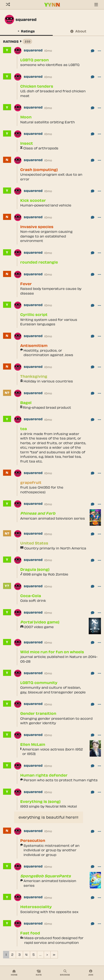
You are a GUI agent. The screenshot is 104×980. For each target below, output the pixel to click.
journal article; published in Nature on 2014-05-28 (59, 659)
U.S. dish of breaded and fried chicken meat (53, 93)
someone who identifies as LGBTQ (50, 65)
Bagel (26, 402)
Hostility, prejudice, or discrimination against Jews (48, 353)
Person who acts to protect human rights (61, 780)
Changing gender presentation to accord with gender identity (56, 721)
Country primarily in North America (55, 548)
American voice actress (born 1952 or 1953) (53, 752)
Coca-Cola (31, 596)
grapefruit (31, 482)
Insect (27, 143)
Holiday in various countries (48, 381)
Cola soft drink (33, 601)
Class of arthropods (41, 148)
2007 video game (39, 627)
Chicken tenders (37, 86)
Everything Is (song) (40, 801)
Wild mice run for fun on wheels (52, 652)
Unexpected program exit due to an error (51, 177)
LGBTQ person (34, 60)
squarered (33, 50)
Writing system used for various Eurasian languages (49, 322)
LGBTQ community (39, 682)
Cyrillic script (34, 314)
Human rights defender (44, 775)
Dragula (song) (35, 569)
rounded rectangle (39, 262)
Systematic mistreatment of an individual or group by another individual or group (52, 850)
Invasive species (37, 227)
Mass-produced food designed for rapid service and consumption (54, 940)
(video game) (40, 622)
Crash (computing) (39, 169)
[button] (99, 51)
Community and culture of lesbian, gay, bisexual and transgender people (53, 690)
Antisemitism (34, 345)
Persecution (33, 840)
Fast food (30, 933)
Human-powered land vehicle (46, 205)
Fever (26, 284)
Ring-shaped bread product (47, 407)
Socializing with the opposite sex (49, 912)
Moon (26, 117)
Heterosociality (36, 907)
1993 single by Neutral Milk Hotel (49, 806)
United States (34, 543)
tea (24, 429)
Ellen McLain (33, 744)
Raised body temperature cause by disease (51, 291)
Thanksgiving (34, 376)
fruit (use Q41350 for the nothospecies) (42, 490)
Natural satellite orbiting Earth (48, 122)
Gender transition (38, 713)
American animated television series (53, 518)
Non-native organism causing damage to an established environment (46, 236)
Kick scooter (33, 200)
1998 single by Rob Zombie (46, 574)
